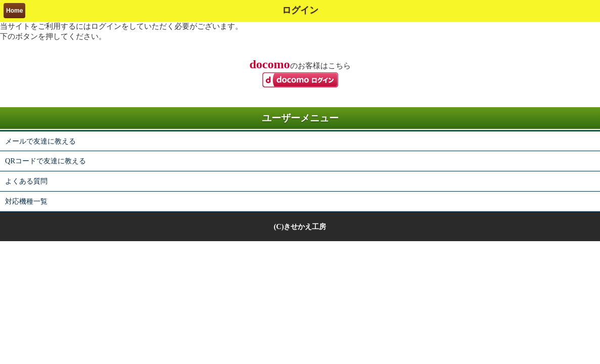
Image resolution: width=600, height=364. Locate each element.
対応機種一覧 (26, 201)
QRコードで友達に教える (45, 161)
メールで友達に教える (40, 141)
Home (14, 11)
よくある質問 (26, 181)
